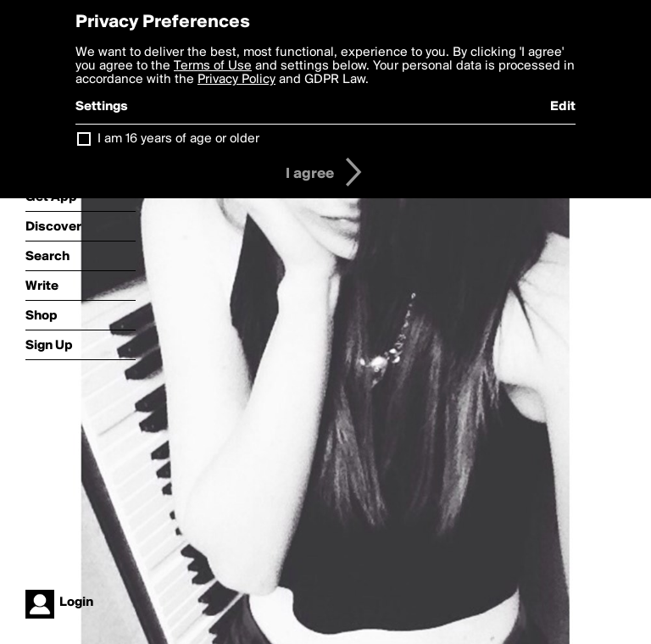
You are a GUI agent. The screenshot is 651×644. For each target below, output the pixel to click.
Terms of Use (213, 66)
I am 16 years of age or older (178, 139)
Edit (563, 107)
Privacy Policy (236, 80)
